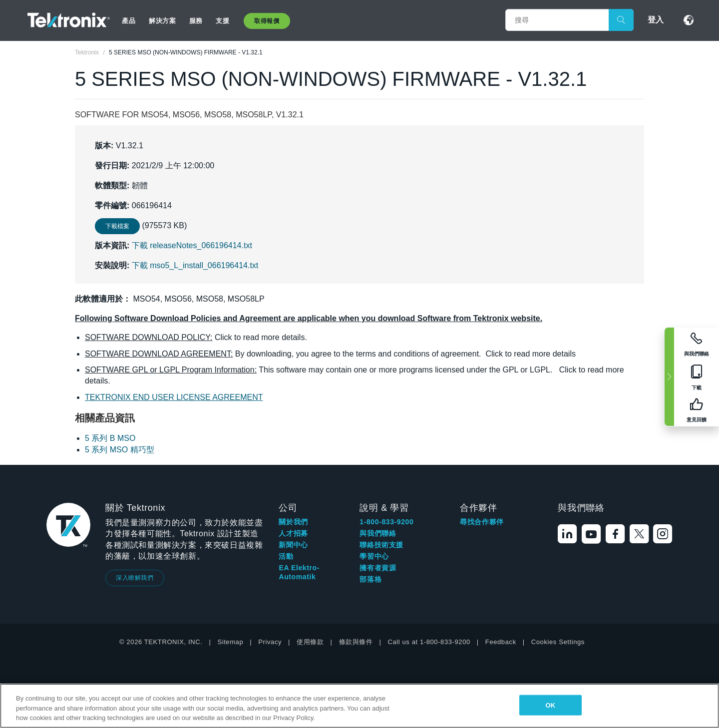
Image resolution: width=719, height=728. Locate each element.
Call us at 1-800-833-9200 (429, 642)
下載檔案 (117, 226)
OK (550, 705)
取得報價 (267, 21)
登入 (656, 20)
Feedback (501, 642)
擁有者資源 (378, 568)
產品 (129, 21)
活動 (286, 556)
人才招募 (293, 533)
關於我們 (293, 522)
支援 (222, 21)
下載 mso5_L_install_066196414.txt (195, 265)
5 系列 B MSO (110, 438)
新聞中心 (293, 545)
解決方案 (162, 21)
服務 (196, 21)
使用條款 (310, 642)
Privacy (270, 642)
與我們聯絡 (378, 533)
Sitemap (230, 642)
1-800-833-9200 (386, 522)
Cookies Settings (558, 642)
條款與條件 (356, 642)
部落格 (370, 579)
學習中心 (374, 556)
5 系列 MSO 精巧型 (120, 450)
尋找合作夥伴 (482, 522)
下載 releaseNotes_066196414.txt (192, 245)
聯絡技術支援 (381, 545)
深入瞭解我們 (135, 578)
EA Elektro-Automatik (299, 572)
